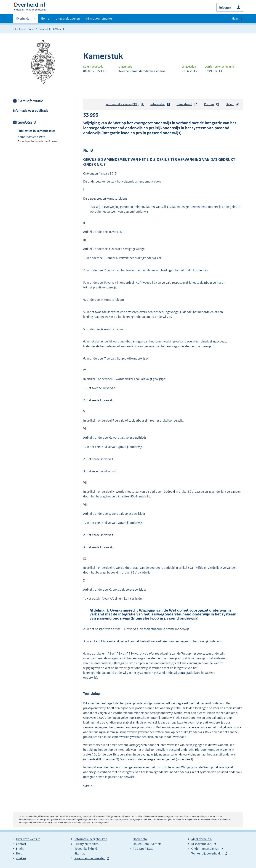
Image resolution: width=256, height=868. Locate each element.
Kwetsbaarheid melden (90, 858)
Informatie (160, 104)
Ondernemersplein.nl (205, 849)
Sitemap (80, 853)
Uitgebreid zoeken (68, 18)
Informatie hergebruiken (91, 839)
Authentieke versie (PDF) (125, 105)
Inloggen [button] (225, 7)
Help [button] (235, 18)
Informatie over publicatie (31, 111)
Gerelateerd (187, 104)
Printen (212, 104)
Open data (140, 839)
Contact (21, 844)
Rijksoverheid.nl (202, 844)
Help (19, 853)
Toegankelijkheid (86, 849)
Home (45, 18)
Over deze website (28, 839)
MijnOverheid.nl (202, 839)
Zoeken (21, 858)
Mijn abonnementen (100, 18)
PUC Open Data (143, 849)
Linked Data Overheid (147, 844)
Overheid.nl (24, 20)
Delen (233, 104)
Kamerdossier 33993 (32, 137)
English (21, 849)
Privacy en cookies (86, 844)
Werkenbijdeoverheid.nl (207, 853)
